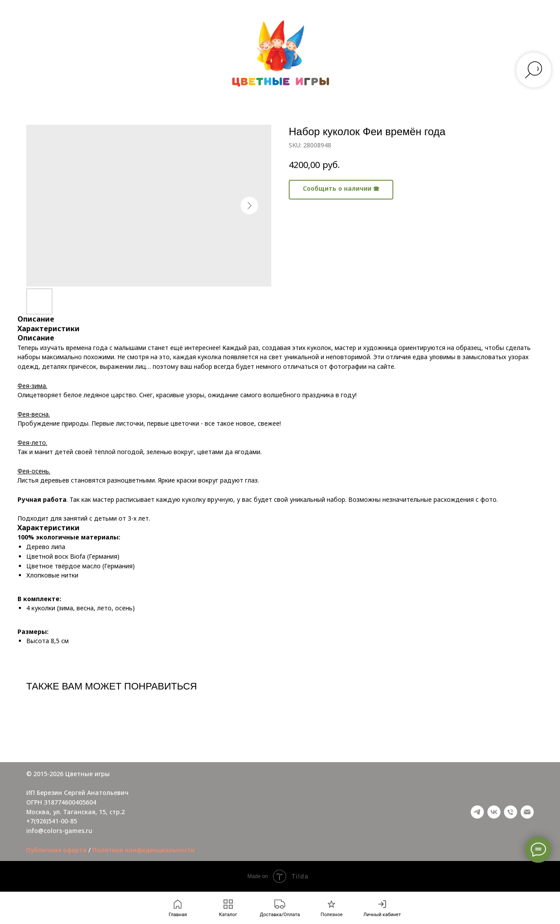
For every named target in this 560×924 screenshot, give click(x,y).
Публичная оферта (56, 850)
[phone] (511, 812)
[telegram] (477, 812)
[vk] (494, 812)
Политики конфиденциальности (143, 850)
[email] (527, 812)
